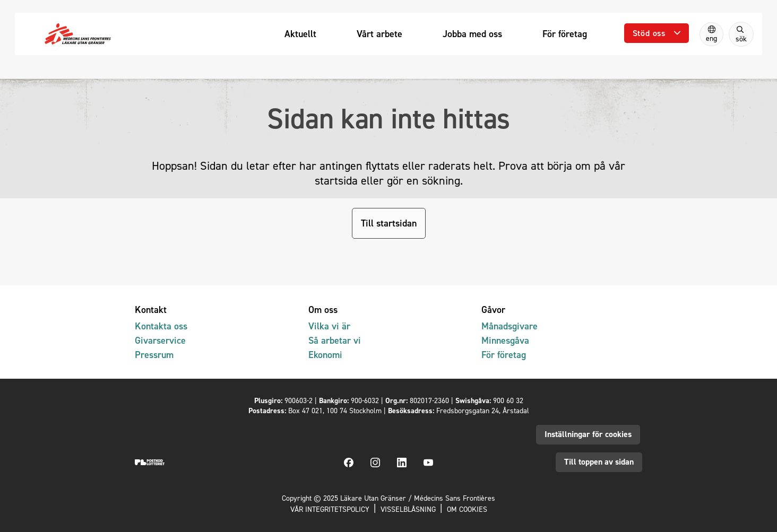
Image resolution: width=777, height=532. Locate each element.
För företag (504, 355)
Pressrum (154, 355)
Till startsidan (389, 223)
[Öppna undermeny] (657, 33)
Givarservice (160, 340)
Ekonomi (325, 355)
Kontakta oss (161, 326)
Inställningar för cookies (588, 434)
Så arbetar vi (335, 340)
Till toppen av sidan (599, 462)
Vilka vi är (329, 326)
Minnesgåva (505, 340)
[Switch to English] (711, 34)
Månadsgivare (510, 326)
